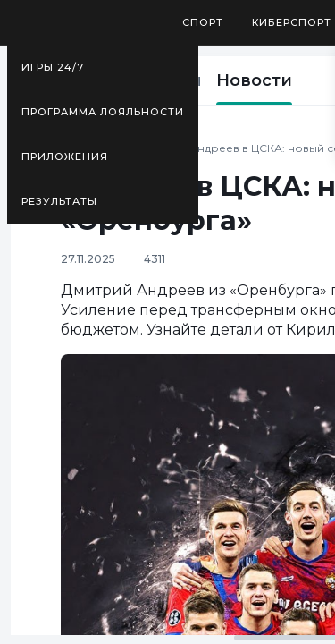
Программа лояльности (103, 112)
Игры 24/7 (53, 67)
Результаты (59, 201)
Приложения (65, 157)
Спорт (203, 22)
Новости (254, 80)
